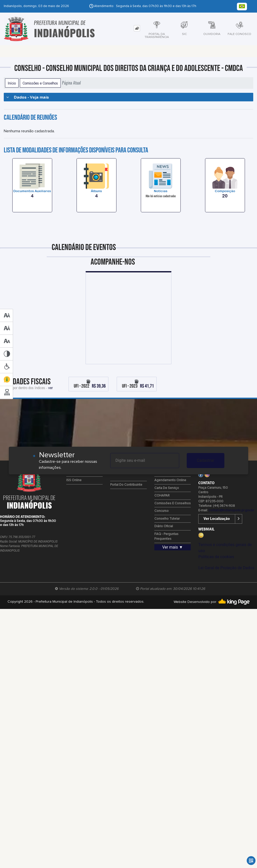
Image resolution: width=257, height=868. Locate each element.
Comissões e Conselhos (40, 83)
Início (12, 83)
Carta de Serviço (167, 488)
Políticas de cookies (216, 557)
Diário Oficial (164, 526)
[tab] (137, 28)
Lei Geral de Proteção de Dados (226, 568)
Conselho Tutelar (167, 519)
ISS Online (74, 480)
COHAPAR (162, 496)
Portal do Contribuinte (126, 485)
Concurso (162, 511)
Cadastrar (206, 460)
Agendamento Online (170, 480)
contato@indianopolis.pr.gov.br (231, 510)
